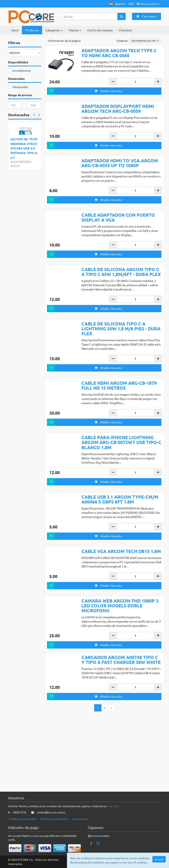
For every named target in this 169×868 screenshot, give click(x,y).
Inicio (15, 30)
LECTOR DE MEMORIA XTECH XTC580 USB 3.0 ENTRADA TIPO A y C (24, 148)
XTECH (15, 166)
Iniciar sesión (148, 4)
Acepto (159, 859)
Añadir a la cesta (108, 91)
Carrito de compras (100, 30)
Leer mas (113, 806)
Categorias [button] (54, 30)
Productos (32, 30)
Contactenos (80, 819)
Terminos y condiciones (54, 819)
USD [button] (131, 4)
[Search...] (89, 16)
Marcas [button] (75, 30)
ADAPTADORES (21, 162)
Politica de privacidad (23, 819)
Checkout (126, 30)
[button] (117, 4)
